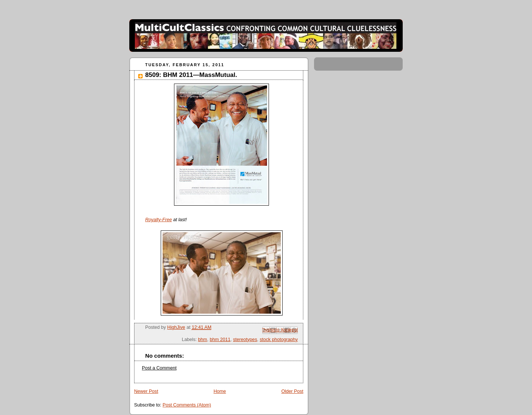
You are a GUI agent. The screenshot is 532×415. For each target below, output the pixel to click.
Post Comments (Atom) (187, 405)
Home (220, 391)
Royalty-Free (158, 220)
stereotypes (245, 340)
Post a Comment (159, 368)
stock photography (279, 340)
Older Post (292, 391)
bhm (203, 340)
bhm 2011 (220, 340)
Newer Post (146, 391)
